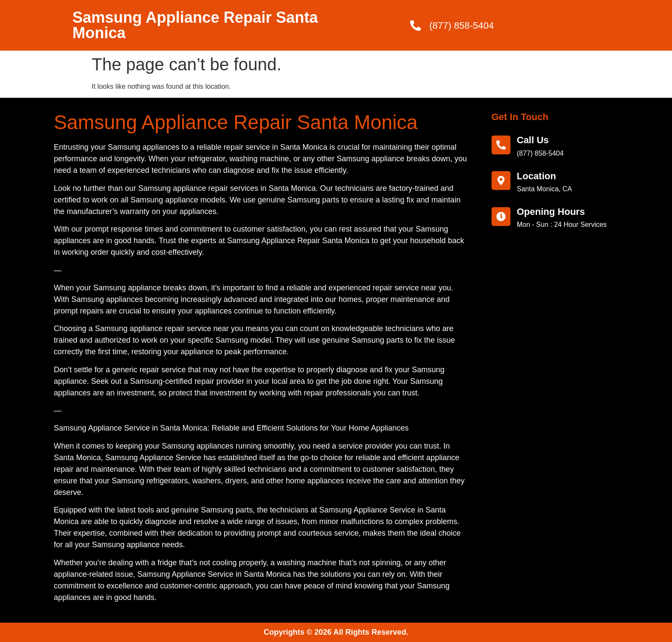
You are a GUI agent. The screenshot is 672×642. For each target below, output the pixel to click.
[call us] (501, 145)
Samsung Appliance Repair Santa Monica (195, 25)
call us (533, 140)
